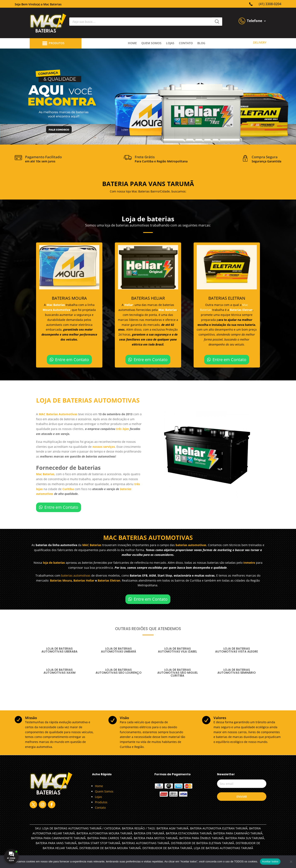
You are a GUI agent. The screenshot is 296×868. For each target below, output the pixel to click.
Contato (100, 808)
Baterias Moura (61, 580)
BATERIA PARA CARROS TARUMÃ (110, 838)
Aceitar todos (270, 861)
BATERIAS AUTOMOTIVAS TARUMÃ (146, 843)
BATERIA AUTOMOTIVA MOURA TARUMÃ (104, 833)
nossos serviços (104, 447)
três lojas (123, 429)
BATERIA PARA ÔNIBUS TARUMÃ (201, 838)
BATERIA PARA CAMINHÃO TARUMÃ (238, 833)
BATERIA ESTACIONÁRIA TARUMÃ (189, 833)
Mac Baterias (56, 305)
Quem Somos (104, 791)
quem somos (151, 43)
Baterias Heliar (84, 580)
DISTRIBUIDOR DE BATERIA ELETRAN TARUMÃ (203, 843)
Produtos (101, 802)
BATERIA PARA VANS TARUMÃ (56, 843)
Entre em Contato (72, 360)
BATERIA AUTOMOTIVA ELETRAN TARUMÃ (219, 828)
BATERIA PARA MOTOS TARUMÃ (156, 838)
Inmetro (249, 563)
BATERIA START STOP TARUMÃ (99, 843)
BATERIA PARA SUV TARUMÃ (245, 838)
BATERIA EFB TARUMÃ (149, 833)
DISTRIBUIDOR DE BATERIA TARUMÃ (167, 848)
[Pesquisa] (217, 22)
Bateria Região (133, 828)
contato (186, 43)
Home (132, 43)
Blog (201, 43)
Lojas (98, 797)
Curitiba (69, 489)
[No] (291, 862)
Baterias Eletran (241, 310)
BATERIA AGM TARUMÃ (172, 828)
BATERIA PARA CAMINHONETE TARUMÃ (58, 838)
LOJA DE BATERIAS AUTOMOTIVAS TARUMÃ (223, 848)
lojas (170, 43)
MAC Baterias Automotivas (58, 414)
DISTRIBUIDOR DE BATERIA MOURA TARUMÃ (110, 848)
